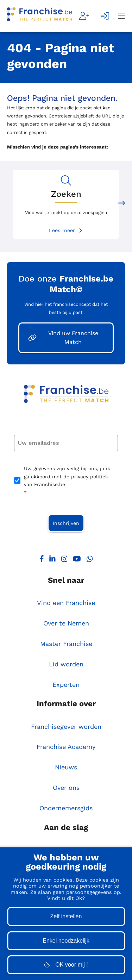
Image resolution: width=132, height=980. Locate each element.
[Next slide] (121, 204)
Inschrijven (66, 523)
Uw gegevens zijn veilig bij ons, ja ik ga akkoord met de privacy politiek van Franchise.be (67, 481)
